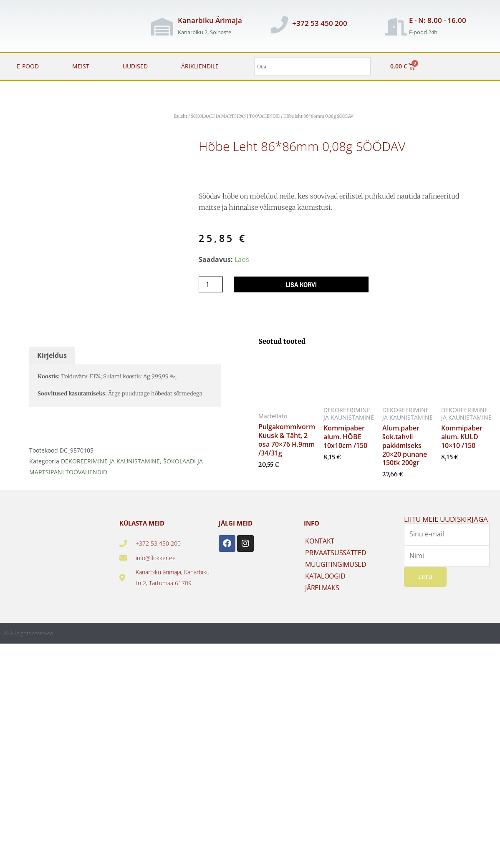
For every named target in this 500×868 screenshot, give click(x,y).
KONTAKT (320, 543)
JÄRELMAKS (322, 590)
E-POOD (28, 66)
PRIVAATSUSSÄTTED (336, 555)
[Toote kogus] (211, 284)
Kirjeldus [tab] (52, 357)
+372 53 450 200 (320, 23)
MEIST (81, 66)
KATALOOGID (325, 578)
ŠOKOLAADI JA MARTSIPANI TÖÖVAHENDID (235, 116)
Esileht (181, 116)
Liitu (425, 579)
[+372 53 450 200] (279, 25)
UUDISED (135, 66)
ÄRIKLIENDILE (200, 66)
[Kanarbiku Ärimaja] (162, 27)
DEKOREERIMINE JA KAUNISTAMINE (110, 463)
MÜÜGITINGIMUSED (336, 566)
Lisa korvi (301, 284)
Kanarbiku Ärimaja (210, 20)
